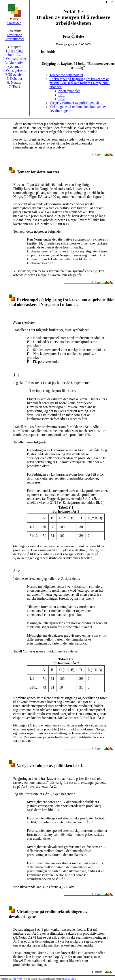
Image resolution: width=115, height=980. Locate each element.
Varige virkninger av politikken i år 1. (76, 103)
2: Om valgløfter (14, 59)
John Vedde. (17, 979)
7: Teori (14, 86)
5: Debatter (14, 79)
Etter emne (14, 35)
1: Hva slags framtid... (14, 53)
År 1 (61, 95)
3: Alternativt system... (14, 65)
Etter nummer (14, 39)
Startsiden (14, 23)
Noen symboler (69, 91)
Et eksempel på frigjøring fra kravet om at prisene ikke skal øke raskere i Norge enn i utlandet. (80, 83)
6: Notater (14, 82)
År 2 (61, 99)
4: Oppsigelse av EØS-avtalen (14, 73)
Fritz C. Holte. (70, 979)
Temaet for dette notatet (66, 75)
